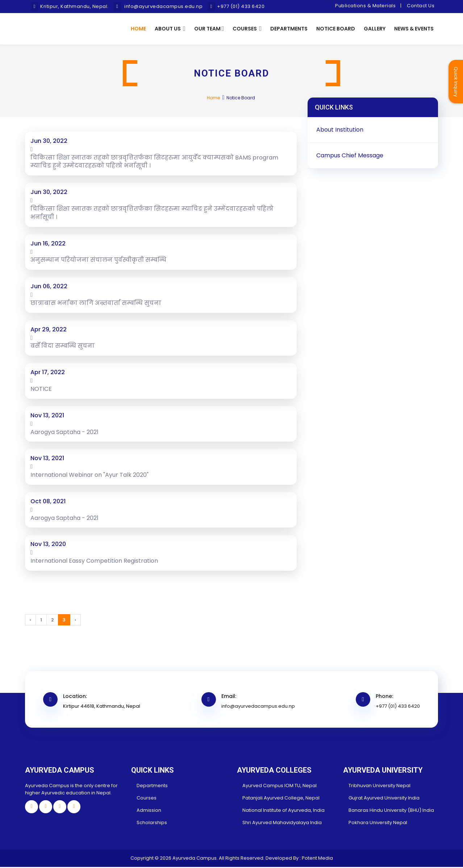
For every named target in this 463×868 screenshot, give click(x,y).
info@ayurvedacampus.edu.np (258, 707)
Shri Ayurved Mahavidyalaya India (282, 824)
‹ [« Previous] (30, 621)
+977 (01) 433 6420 (398, 707)
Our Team (209, 29)
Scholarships (152, 824)
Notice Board (336, 29)
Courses (247, 29)
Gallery (375, 29)
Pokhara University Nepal (378, 824)
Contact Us (421, 6)
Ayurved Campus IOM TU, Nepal (280, 787)
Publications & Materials (365, 6)
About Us (170, 29)
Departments (289, 29)
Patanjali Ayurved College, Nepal (281, 799)
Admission (149, 811)
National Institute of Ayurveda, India (283, 811)
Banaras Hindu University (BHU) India (391, 811)
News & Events (414, 29)
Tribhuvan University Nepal (379, 787)
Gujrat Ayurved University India (384, 799)
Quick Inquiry (456, 82)
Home (138, 29)
